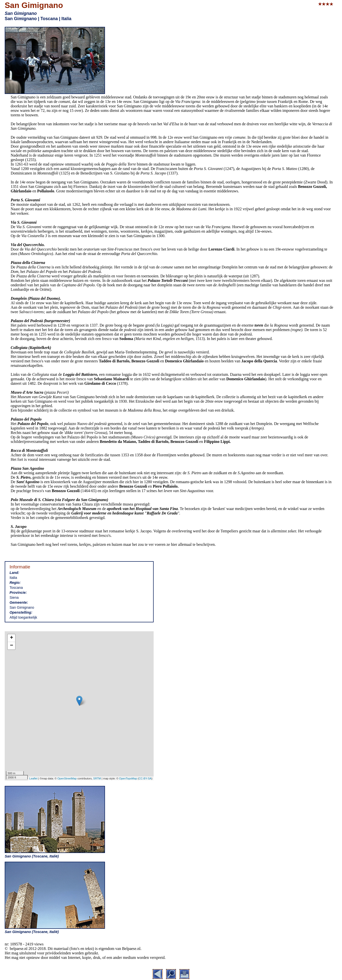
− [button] (12, 646)
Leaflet (33, 778)
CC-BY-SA (145, 778)
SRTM (97, 778)
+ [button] (12, 638)
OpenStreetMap (67, 778)
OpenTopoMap (128, 778)
